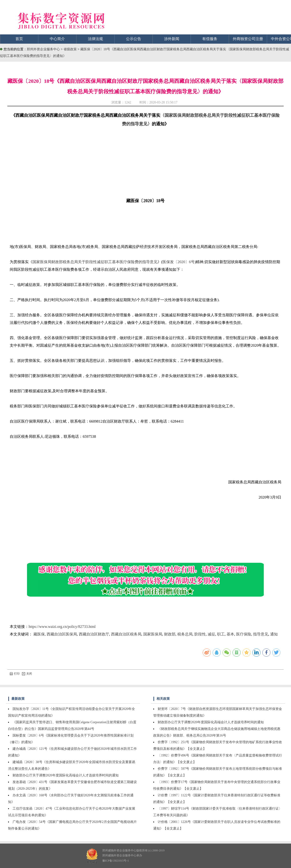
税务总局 (185, 634)
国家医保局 (153, 634)
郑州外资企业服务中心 (43, 49)
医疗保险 (244, 634)
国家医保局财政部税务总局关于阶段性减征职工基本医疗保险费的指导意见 (95, 262)
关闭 (27, 674)
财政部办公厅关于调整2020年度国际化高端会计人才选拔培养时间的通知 (66, 775)
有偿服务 (210, 39)
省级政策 (71, 49)
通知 (274, 634)
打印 (15, 674)
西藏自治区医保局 (62, 634)
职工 (221, 634)
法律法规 (95, 39)
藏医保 (39, 634)
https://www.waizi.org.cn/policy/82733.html (62, 627)
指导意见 (261, 634)
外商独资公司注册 (248, 39)
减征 (211, 634)
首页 (19, 39)
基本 (230, 634)
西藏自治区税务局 (126, 634)
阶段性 (200, 634)
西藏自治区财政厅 (94, 634)
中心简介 (57, 39)
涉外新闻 (172, 39)
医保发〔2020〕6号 (179, 262)
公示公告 (134, 39)
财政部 (170, 634)
